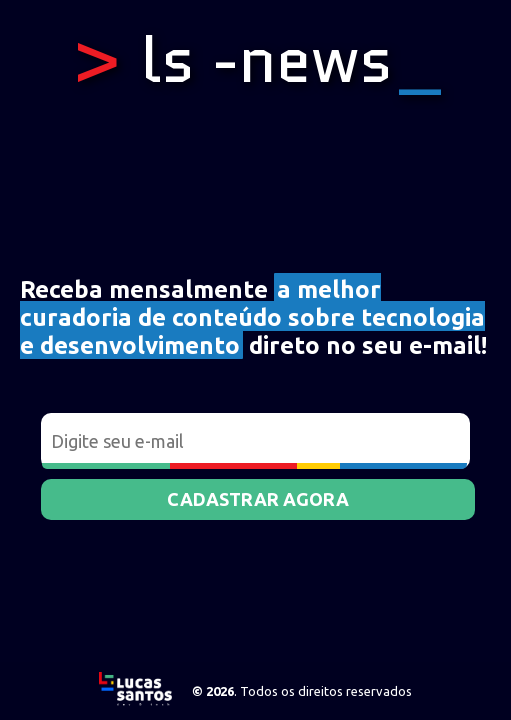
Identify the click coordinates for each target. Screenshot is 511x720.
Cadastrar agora (258, 499)
